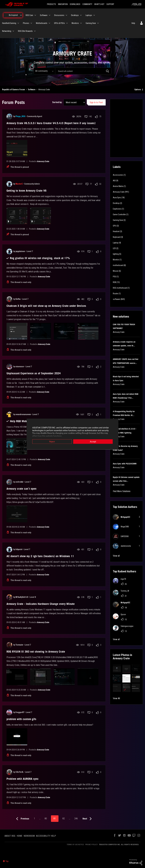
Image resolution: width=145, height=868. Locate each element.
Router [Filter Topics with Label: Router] (116, 294)
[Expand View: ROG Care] (35, 15)
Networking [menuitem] (7, 31)
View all (116, 556)
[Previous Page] (22, 819)
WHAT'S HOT (99, 4)
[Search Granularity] (44, 71)
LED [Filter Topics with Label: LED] (114, 248)
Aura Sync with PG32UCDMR (125, 464)
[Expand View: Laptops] (94, 15)
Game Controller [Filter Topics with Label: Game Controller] (119, 214)
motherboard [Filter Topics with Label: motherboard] (118, 265)
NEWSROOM (29, 836)
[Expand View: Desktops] (81, 15)
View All (116, 698)
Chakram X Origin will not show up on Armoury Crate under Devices (46, 306)
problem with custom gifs (21, 719)
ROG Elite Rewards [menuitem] (25, 31)
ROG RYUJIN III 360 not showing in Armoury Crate (36, 652)
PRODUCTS (51, 4)
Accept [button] (93, 442)
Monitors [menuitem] (75, 23)
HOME (19, 836)
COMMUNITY (87, 4)
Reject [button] (52, 442)
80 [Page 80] (46, 819)
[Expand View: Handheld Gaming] (18, 23)
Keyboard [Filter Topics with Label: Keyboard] (117, 237)
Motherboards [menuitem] (42, 23)
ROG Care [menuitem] (29, 15)
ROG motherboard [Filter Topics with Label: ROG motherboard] (120, 288)
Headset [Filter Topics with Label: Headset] (116, 231)
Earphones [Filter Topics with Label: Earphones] (117, 209)
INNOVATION (63, 4)
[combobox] (83, 71)
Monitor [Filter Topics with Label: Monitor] (116, 260)
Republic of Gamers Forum (14, 90)
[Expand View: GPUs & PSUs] (67, 23)
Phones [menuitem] (26, 23)
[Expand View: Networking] (13, 31)
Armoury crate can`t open (21, 489)
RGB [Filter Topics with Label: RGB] (114, 282)
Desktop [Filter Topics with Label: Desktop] (116, 203)
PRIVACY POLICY (91, 844)
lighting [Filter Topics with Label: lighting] (116, 254)
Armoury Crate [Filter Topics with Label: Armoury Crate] (119, 192)
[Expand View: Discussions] (66, 15)
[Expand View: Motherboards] (49, 23)
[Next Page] (88, 819)
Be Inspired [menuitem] (13, 15)
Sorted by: (57, 102)
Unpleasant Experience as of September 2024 (34, 373)
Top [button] (7, 861)
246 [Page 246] (76, 819)
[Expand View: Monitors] (81, 23)
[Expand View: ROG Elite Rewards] (35, 31)
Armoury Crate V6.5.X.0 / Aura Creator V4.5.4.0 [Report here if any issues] (51, 123)
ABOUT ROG (10, 836)
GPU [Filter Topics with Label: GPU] (115, 226)
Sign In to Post (96, 102)
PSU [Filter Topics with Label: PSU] (115, 277)
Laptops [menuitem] (89, 15)
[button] (117, 669)
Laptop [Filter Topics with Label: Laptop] (116, 243)
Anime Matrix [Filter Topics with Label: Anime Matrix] (118, 186)
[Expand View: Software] (50, 15)
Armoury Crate (43, 161)
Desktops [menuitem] (75, 15)
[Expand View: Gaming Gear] (98, 23)
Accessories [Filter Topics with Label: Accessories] (118, 175)
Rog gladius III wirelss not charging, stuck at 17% (40, 258)
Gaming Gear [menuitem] (91, 23)
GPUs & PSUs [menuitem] (59, 23)
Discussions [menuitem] (59, 15)
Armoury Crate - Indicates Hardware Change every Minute (41, 604)
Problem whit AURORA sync (23, 779)
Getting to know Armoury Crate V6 (26, 191)
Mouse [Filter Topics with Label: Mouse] (116, 271)
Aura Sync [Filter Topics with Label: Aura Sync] (117, 198)
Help (133, 23)
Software (32, 90)
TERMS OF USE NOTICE (75, 844)
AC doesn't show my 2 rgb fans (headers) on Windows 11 (40, 556)
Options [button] (138, 90)
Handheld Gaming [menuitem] (9, 23)
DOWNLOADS (75, 4)
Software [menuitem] (44, 15)
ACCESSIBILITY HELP (46, 836)
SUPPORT (110, 4)
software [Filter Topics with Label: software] (117, 299)
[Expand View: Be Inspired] (21, 15)
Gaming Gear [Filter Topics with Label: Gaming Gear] (118, 220)
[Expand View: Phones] (31, 23)
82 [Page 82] (64, 819)
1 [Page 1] (34, 819)
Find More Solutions (122, 491)
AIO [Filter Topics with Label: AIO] (114, 181)
